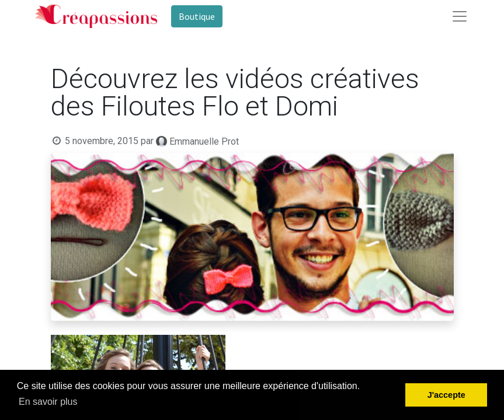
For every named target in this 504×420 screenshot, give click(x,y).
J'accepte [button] (446, 395)
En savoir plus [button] (48, 402)
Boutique (197, 16)
